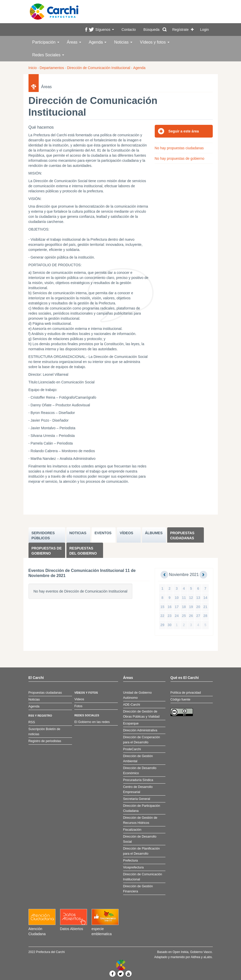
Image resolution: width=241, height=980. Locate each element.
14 (205, 598)
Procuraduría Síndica (138, 780)
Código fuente (180, 700)
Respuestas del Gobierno (83, 551)
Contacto (129, 30)
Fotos (78, 706)
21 (205, 607)
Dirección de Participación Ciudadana (142, 808)
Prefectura (131, 861)
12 (191, 598)
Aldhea (195, 957)
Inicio (33, 68)
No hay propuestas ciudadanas (179, 148)
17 (177, 607)
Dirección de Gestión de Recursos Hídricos (140, 820)
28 (205, 616)
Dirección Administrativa (140, 730)
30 (169, 625)
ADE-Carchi (132, 705)
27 (198, 616)
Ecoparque (131, 723)
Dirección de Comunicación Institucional (98, 68)
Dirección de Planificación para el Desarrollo (141, 851)
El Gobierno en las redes (92, 722)
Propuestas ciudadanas (182, 535)
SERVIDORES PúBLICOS (43, 535)
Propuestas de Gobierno (47, 551)
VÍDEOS (127, 533)
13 (198, 598)
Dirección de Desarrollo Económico (140, 771)
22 (162, 616)
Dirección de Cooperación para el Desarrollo (142, 740)
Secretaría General (137, 799)
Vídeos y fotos (155, 42)
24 (177, 616)
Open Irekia (180, 952)
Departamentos (52, 68)
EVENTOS (103, 533)
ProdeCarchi (132, 749)
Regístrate (181, 30)
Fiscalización (132, 830)
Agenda (98, 42)
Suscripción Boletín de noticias (44, 732)
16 (169, 607)
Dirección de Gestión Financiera (138, 889)
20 (198, 607)
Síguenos (104, 30)
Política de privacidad (186, 693)
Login (204, 30)
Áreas (74, 42)
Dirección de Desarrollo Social (140, 839)
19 (191, 607)
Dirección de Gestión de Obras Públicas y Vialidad (141, 714)
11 (184, 598)
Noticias (123, 42)
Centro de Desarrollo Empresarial (138, 789)
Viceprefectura (133, 867)
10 (177, 598)
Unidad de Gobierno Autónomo (138, 695)
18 (184, 607)
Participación (46, 42)
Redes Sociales (48, 55)
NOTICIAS (78, 533)
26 (191, 616)
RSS (32, 722)
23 (169, 616)
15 (162, 607)
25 (184, 616)
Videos (79, 699)
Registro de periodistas (45, 741)
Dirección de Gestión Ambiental (138, 759)
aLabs (208, 957)
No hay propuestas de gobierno (180, 158)
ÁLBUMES (154, 533)
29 (162, 625)
